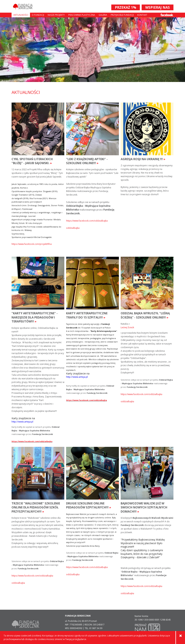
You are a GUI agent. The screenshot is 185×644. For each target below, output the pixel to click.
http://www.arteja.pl (22, 422)
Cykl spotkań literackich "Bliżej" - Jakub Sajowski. (32, 161)
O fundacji (38, 15)
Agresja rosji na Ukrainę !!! (143, 159)
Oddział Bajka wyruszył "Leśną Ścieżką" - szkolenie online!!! (145, 315)
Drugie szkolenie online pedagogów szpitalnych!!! (89, 505)
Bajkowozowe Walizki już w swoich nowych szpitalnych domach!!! (144, 507)
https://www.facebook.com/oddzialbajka (87, 221)
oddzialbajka (73, 228)
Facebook (167, 15)
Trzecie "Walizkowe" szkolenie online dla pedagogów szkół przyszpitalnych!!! (36, 507)
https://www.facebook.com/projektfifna (32, 244)
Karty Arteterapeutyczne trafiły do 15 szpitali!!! (87, 315)
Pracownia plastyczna (82, 15)
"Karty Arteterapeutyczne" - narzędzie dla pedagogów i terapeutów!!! (35, 317)
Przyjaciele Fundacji (122, 15)
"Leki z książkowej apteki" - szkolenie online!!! (87, 161)
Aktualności (21, 15)
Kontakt (142, 15)
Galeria (103, 15)
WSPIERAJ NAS (158, 7)
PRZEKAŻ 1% (126, 7)
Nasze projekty (56, 15)
